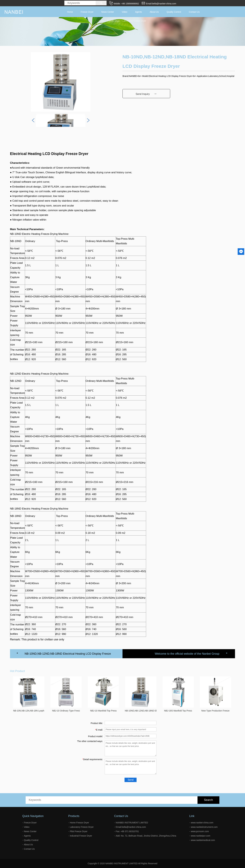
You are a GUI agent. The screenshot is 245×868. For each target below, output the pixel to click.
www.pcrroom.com (200, 831)
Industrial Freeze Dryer (81, 836)
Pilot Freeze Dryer (79, 831)
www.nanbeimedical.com (203, 840)
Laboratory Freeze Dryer (82, 827)
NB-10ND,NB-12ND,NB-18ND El (141, 711)
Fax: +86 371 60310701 (127, 831)
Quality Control (174, 12)
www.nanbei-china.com (202, 823)
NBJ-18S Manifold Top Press (178, 711)
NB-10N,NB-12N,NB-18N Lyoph (29, 711)
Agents (139, 12)
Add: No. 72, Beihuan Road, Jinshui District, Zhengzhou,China (146, 836)
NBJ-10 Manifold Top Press (103, 711)
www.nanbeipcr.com (201, 836)
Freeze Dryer (87, 12)
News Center (108, 12)
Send (131, 780)
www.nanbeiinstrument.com (204, 827)
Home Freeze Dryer (79, 823)
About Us (154, 12)
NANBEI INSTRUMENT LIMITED (132, 823)
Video (125, 12)
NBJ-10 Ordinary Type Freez (66, 711)
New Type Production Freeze (215, 711)
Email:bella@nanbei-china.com (161, 4)
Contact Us (194, 12)
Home (70, 12)
